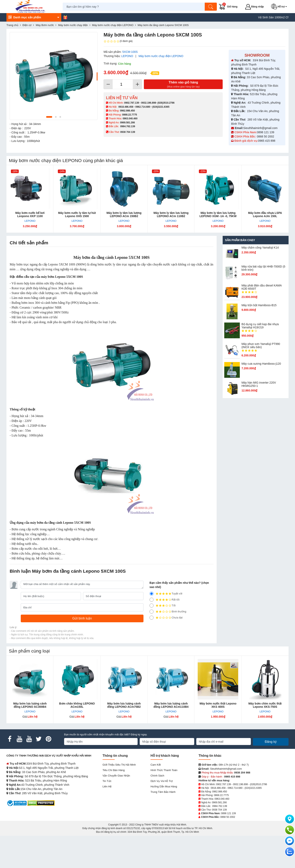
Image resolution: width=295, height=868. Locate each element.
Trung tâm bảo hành (163, 792)
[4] (152, 600)
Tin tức (107, 781)
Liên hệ (107, 786)
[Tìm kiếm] (211, 7)
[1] (152, 618)
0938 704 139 (219, 810)
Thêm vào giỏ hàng (183, 85)
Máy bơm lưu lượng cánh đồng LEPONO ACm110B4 (171, 705)
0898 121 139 (266, 132)
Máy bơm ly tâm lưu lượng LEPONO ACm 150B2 (124, 214)
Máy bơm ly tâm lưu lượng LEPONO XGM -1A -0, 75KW (218, 214)
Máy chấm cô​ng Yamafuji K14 (260, 248)
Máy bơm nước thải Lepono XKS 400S (218, 705)
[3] (152, 606)
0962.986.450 (127, 111)
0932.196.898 (148, 103)
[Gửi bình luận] (82, 618)
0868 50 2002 (266, 136)
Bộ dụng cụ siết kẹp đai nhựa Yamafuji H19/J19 (260, 326)
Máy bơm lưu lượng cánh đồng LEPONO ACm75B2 (124, 705)
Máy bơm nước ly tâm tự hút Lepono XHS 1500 (77, 214)
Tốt (163, 606)
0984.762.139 (128, 126)
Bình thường (168, 612)
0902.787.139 (131, 103)
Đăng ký (271, 742)
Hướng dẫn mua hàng (164, 786)
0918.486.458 (126, 107)
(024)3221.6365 (161, 107)
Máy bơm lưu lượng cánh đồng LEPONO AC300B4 (30, 705)
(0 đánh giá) (118, 41)
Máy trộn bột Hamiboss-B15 (259, 305)
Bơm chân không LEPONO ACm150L (77, 705)
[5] (152, 594)
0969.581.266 (127, 123)
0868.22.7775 (129, 115)
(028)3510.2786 (166, 103)
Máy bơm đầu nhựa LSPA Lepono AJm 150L (265, 214)
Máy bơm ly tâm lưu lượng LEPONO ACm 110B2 (171, 214)
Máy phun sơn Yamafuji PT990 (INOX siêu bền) (261, 346)
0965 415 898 (267, 141)
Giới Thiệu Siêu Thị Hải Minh (119, 765)
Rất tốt (165, 600)
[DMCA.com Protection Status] (41, 803)
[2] (152, 612)
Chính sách (157, 776)
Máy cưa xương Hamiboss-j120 (261, 364)
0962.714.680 (143, 107)
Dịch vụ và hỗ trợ (162, 781)
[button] (280, 7)
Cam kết (156, 765)
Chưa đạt (166, 618)
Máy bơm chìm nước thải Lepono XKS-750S (265, 705)
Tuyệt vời (166, 594)
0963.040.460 (130, 119)
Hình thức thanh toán (164, 770)
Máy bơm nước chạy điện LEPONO (161, 56)
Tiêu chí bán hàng (114, 770)
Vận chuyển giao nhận (116, 776)
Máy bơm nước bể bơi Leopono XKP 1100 (30, 214)
